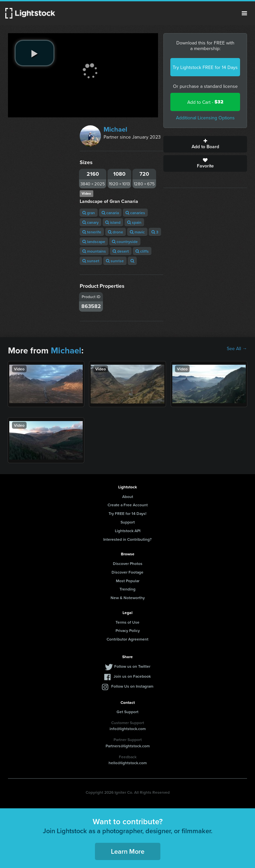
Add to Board (205, 144)
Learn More (128, 851)
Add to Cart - (205, 102)
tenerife (92, 232)
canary (90, 222)
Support (128, 522)
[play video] (35, 53)
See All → (237, 348)
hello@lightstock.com (128, 763)
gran (89, 213)
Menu (244, 13)
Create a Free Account (128, 505)
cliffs (142, 251)
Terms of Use (127, 622)
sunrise (115, 261)
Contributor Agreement (127, 639)
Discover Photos (128, 563)
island (113, 222)
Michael (115, 129)
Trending (127, 589)
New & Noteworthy (128, 598)
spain (134, 222)
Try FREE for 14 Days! (127, 513)
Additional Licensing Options (205, 118)
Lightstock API (128, 531)
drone (116, 232)
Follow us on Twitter (132, 666)
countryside (125, 242)
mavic (137, 232)
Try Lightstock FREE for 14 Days (205, 67)
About (128, 496)
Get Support (127, 712)
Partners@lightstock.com (128, 746)
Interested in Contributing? (127, 539)
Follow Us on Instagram (132, 686)
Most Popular (128, 581)
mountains (94, 251)
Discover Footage (127, 572)
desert (121, 251)
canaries (135, 213)
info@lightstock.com (128, 729)
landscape (94, 242)
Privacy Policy (128, 630)
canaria (110, 213)
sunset (91, 261)
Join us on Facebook (132, 676)
